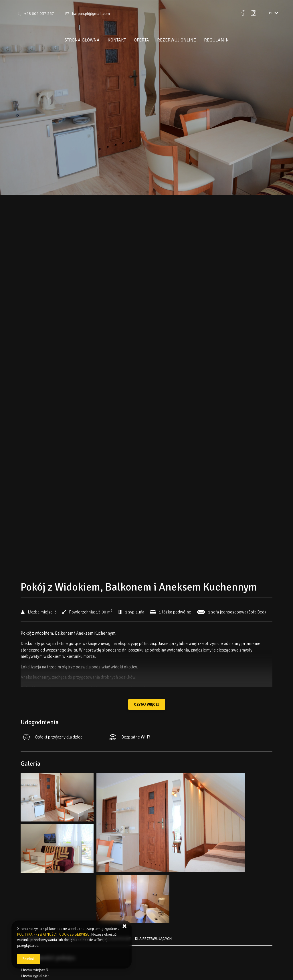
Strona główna (82, 40)
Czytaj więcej (147, 704)
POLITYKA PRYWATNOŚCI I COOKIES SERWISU (53, 935)
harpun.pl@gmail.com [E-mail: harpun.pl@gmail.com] (91, 14)
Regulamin (216, 40)
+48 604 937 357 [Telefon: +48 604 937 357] (39, 14)
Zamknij (28, 959)
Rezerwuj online (177, 40)
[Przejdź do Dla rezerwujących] (154, 941)
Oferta (141, 40)
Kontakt (117, 40)
